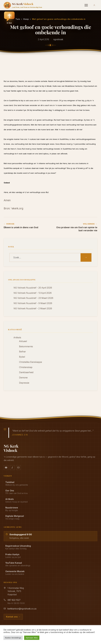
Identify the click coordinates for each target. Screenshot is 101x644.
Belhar (22, 352)
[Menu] (86, 5)
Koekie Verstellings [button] (13, 638)
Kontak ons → (13, 617)
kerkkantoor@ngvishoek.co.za (22, 609)
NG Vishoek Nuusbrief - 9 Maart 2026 (33, 303)
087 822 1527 (14, 600)
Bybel (22, 357)
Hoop (26, 19)
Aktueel (23, 341)
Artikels (17, 338)
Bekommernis (26, 346)
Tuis (18, 19)
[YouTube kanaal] (6, 468)
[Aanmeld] (94, 5)
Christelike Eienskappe (31, 362)
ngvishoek (58, 39)
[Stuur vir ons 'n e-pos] (18, 468)
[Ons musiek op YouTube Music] (12, 468)
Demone (23, 378)
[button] (9, 18)
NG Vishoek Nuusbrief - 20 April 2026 (33, 288)
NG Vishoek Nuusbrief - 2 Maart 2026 (33, 309)
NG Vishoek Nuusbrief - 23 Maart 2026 (33, 298)
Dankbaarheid (26, 372)
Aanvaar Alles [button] (32, 638)
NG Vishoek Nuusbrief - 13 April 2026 (33, 293)
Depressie (24, 383)
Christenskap (26, 367)
